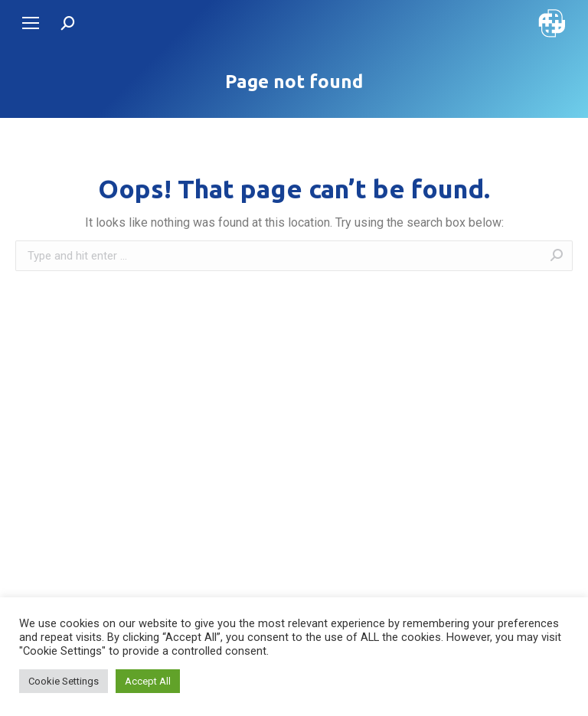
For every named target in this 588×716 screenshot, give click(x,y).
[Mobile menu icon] (31, 23)
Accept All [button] (148, 681)
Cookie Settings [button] (64, 681)
